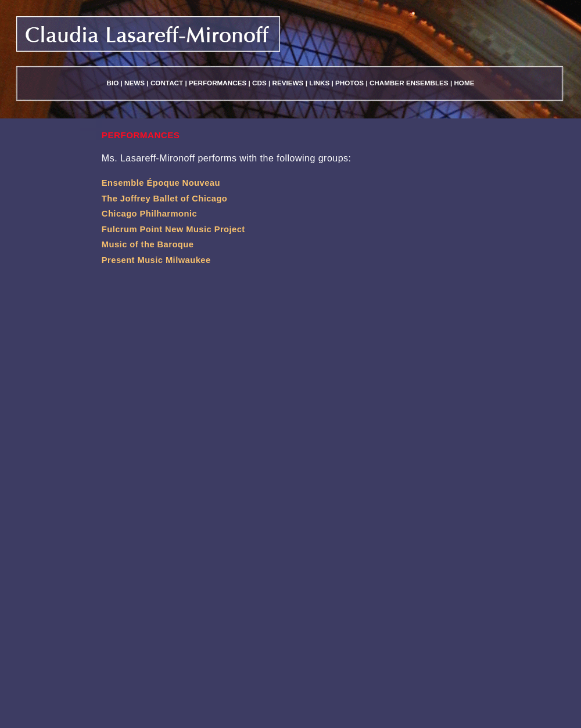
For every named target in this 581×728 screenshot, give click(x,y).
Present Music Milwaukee (156, 260)
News (135, 83)
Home (464, 83)
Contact (167, 83)
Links (319, 83)
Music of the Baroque (148, 244)
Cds (259, 83)
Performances (218, 83)
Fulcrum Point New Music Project (173, 229)
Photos (349, 83)
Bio (113, 83)
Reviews (288, 83)
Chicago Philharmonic (149, 214)
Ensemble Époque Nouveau (161, 183)
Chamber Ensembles (409, 83)
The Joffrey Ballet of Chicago (164, 199)
